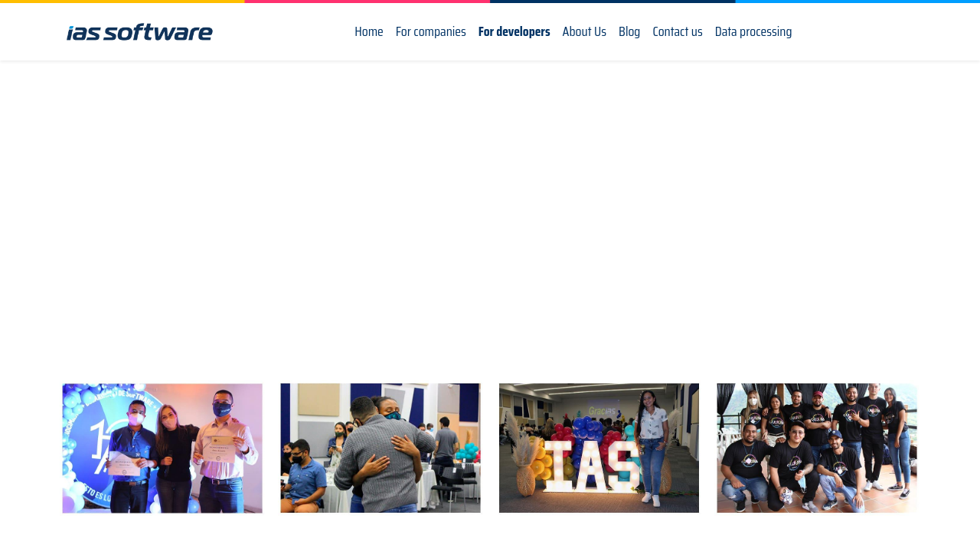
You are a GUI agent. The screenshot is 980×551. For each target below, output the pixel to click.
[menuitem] (369, 32)
